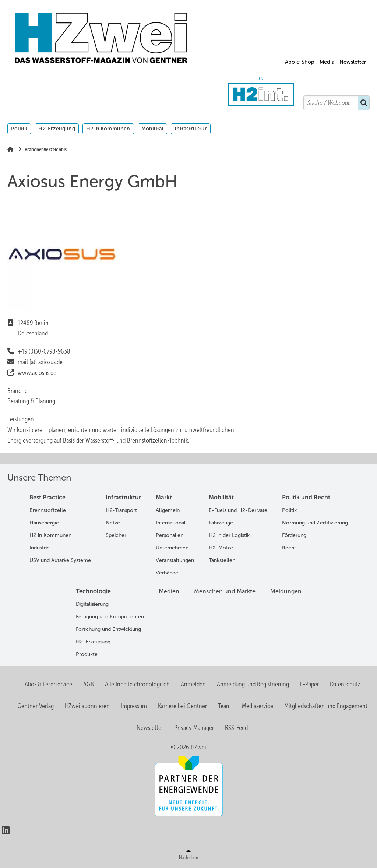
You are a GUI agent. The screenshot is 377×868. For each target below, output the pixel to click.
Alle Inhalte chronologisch (137, 684)
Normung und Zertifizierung (315, 523)
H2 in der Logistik (229, 535)
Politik (19, 129)
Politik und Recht (306, 497)
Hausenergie (44, 523)
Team (224, 706)
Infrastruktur (191, 129)
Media (327, 62)
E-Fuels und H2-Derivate (238, 510)
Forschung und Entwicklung (108, 629)
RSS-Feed (236, 728)
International (171, 523)
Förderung (294, 535)
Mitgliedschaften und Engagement (326, 706)
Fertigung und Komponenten (110, 617)
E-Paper (309, 684)
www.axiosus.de (37, 373)
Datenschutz (345, 684)
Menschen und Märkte (225, 591)
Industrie (40, 548)
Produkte (87, 654)
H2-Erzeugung (57, 129)
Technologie (93, 591)
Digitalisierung (92, 604)
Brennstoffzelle (48, 510)
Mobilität (153, 129)
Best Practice (47, 497)
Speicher (116, 535)
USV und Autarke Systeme (60, 560)
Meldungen (286, 591)
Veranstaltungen (175, 560)
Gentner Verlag (36, 706)
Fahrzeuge (221, 523)
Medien (169, 591)
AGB (89, 684)
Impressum (134, 706)
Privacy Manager (194, 728)
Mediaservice (258, 706)
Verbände (167, 573)
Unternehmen (172, 548)
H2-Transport (121, 510)
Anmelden (193, 684)
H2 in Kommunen (108, 129)
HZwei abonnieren (87, 706)
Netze (113, 523)
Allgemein (168, 510)
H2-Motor (221, 548)
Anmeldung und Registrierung (253, 684)
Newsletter (353, 62)
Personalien (170, 535)
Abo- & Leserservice (48, 684)
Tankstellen (222, 560)
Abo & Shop (300, 62)
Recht (289, 548)
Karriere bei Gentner (182, 706)
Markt (164, 497)
